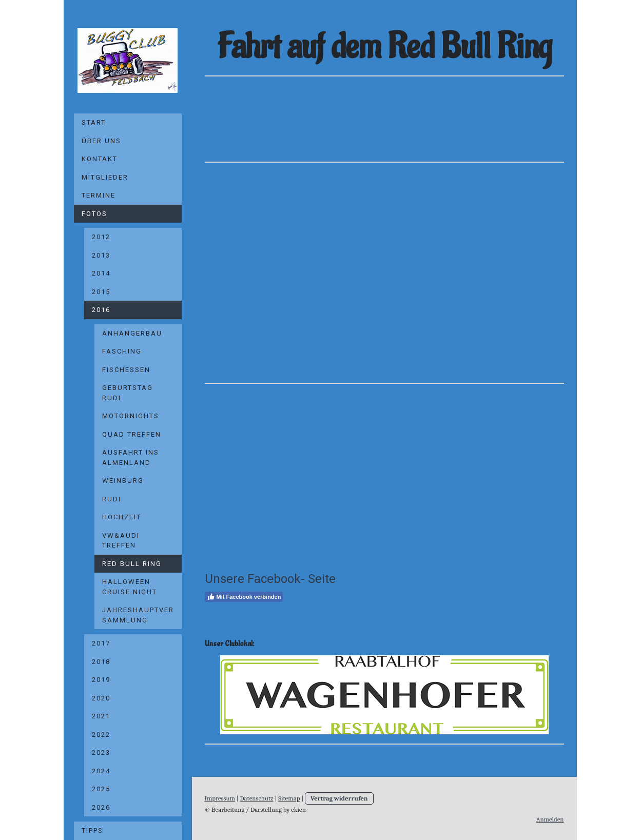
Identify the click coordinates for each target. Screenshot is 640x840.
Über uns (101, 141)
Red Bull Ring (132, 564)
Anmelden (550, 819)
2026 (101, 807)
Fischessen (126, 370)
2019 (101, 680)
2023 (101, 753)
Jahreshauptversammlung (138, 615)
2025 (101, 789)
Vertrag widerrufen (339, 798)
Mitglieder (105, 177)
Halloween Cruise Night (130, 587)
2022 (101, 735)
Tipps (92, 831)
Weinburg (123, 481)
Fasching (122, 351)
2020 (101, 698)
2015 (101, 292)
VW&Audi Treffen (121, 541)
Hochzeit (122, 517)
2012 (101, 237)
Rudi (112, 499)
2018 (101, 662)
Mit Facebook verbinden (244, 597)
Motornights (131, 416)
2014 (101, 273)
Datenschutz (257, 798)
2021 (101, 716)
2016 (101, 310)
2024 (101, 771)
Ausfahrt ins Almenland (131, 457)
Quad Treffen (132, 434)
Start (94, 122)
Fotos (94, 214)
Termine (99, 195)
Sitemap (289, 798)
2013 (101, 255)
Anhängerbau (132, 333)
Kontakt (100, 159)
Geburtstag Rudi (128, 393)
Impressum (220, 798)
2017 (101, 643)
